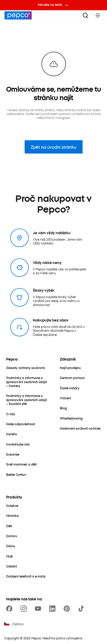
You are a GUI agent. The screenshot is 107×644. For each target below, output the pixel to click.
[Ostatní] (12, 566)
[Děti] (9, 526)
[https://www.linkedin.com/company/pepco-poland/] (53, 609)
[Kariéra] (12, 434)
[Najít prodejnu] (70, 368)
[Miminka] (12, 515)
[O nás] (11, 414)
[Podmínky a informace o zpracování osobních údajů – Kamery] (27, 382)
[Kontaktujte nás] (18, 444)
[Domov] (12, 536)
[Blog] (63, 408)
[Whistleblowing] (71, 418)
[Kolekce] (12, 505)
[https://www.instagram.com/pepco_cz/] (25, 609)
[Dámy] (11, 546)
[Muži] (9, 556)
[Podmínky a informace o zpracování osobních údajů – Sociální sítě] (27, 400)
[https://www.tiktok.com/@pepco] (82, 609)
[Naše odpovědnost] (21, 424)
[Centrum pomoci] (72, 378)
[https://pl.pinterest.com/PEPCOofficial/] (68, 609)
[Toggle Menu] (98, 15)
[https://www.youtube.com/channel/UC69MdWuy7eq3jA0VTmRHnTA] (39, 609)
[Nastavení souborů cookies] (80, 428)
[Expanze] (13, 454)
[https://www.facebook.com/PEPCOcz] (10, 609)
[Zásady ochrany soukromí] (26, 368)
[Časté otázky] (70, 388)
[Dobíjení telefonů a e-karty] (26, 576)
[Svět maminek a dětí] (21, 464)
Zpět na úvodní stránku (54, 147)
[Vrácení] (65, 398)
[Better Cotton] (16, 474)
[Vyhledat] (85, 15)
